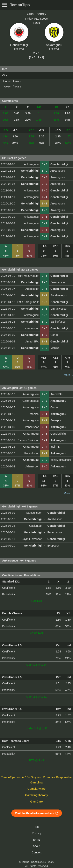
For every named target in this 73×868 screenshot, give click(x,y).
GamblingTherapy (36, 795)
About (36, 846)
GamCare (37, 802)
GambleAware (36, 789)
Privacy (36, 833)
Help (36, 827)
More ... (68, 375)
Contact (36, 852)
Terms (36, 840)
